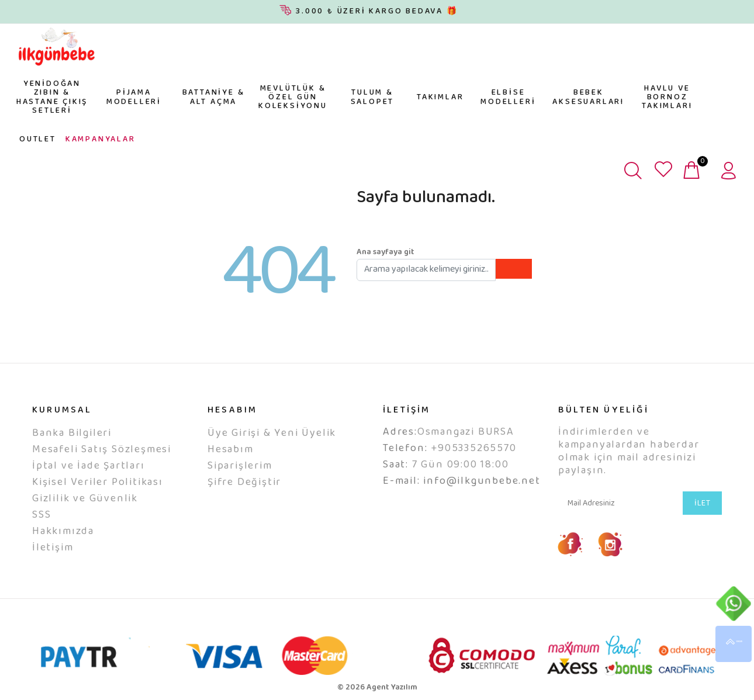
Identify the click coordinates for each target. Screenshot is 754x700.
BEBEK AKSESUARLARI (588, 97)
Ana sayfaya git (385, 252)
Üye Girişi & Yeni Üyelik (272, 434)
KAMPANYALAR (101, 140)
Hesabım (231, 450)
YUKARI (734, 644)
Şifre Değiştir (244, 483)
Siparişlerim (240, 466)
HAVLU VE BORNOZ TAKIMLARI (667, 98)
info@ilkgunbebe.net (482, 481)
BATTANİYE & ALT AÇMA (214, 97)
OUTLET (38, 140)
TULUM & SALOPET (373, 97)
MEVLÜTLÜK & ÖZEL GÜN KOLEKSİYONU (293, 98)
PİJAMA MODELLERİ (134, 97)
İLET (702, 504)
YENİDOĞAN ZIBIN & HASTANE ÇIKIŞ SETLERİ (52, 98)
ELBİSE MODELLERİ (508, 97)
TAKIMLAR (440, 98)
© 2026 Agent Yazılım (377, 688)
